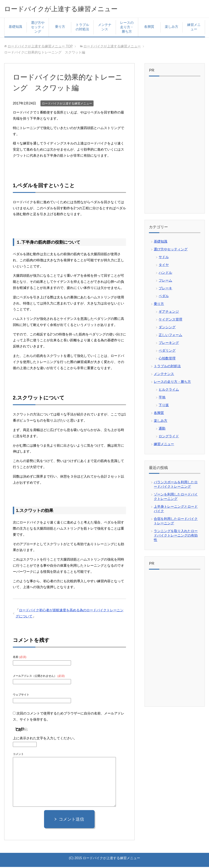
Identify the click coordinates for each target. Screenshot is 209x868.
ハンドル (165, 274)
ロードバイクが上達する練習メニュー (70, 9)
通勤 (162, 429)
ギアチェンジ (169, 313)
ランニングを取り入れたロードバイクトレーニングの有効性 (176, 536)
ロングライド (169, 437)
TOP (40, 47)
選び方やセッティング (38, 28)
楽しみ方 (171, 28)
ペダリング (167, 352)
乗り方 (60, 28)
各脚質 (149, 28)
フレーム (165, 281)
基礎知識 (15, 28)
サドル (164, 258)
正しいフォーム (170, 336)
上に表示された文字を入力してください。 (45, 739)
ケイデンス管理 (170, 320)
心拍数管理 (167, 359)
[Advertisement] (175, 147)
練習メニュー (194, 28)
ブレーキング (169, 344)
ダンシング (167, 328)
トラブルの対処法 (82, 28)
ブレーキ (165, 289)
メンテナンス (105, 28)
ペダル (164, 297)
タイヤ (164, 266)
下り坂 (164, 406)
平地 (162, 398)
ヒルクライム (169, 391)
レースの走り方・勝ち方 (127, 28)
